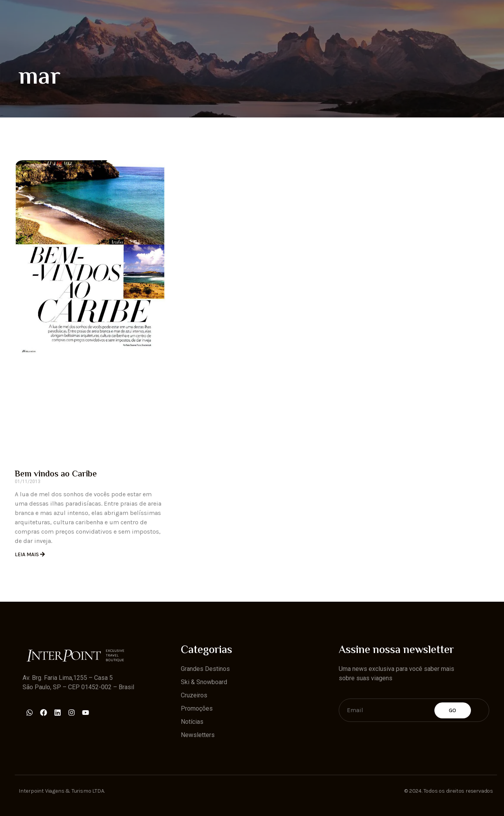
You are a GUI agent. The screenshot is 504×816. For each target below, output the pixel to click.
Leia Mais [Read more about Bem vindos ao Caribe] (27, 554)
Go (453, 710)
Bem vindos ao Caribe (56, 475)
